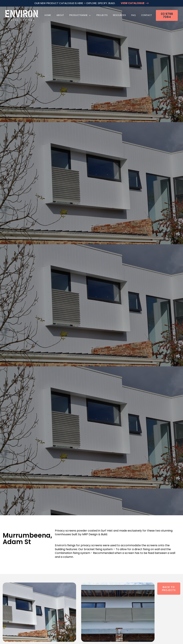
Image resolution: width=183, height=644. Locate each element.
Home (48, 15)
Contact (146, 15)
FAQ (134, 15)
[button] (80, 15)
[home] (22, 15)
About (60, 15)
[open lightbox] (39, 612)
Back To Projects (169, 589)
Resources (119, 15)
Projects (102, 15)
